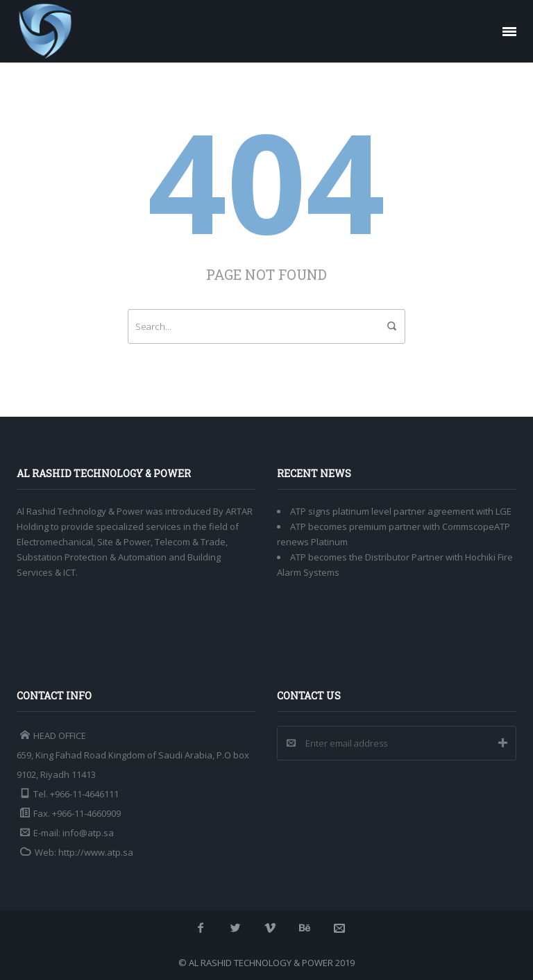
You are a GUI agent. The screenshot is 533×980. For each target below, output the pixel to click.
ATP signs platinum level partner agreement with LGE (401, 511)
